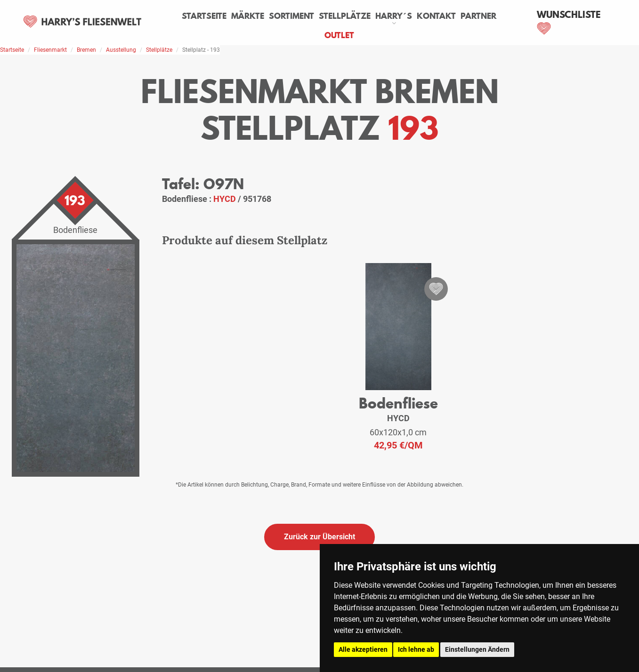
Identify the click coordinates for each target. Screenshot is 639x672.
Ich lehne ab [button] (416, 649)
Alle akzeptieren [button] (363, 649)
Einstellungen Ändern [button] (477, 649)
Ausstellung (121, 50)
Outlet (339, 35)
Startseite (204, 16)
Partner (478, 16)
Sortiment (291, 16)
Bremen (86, 50)
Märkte (248, 16)
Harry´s (394, 16)
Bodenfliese (398, 403)
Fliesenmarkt (50, 50)
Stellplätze (345, 16)
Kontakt (436, 16)
